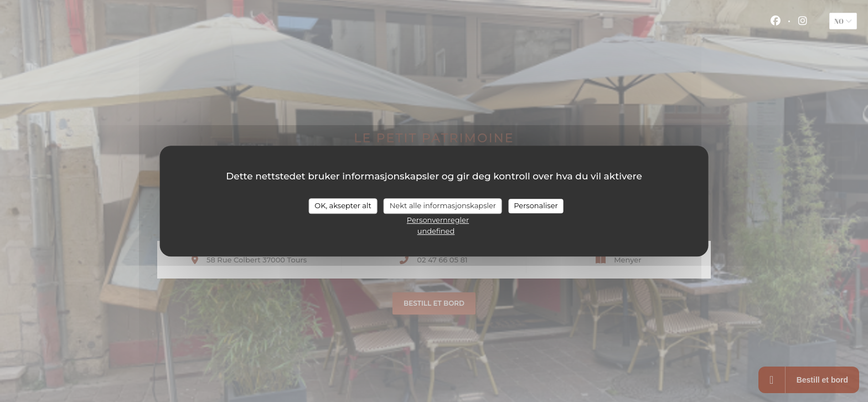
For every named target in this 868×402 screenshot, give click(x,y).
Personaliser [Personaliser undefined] (536, 205)
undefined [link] (436, 231)
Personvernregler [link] (438, 220)
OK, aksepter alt (343, 205)
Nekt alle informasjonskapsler (443, 205)
